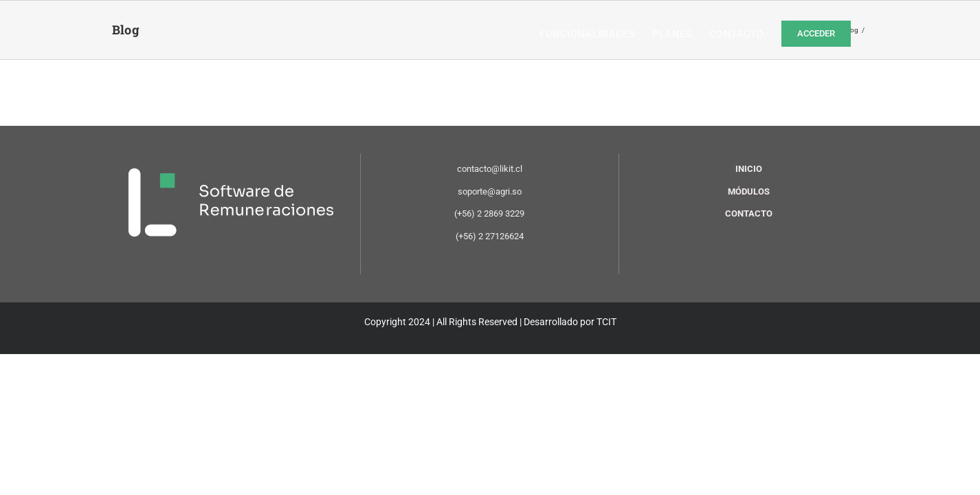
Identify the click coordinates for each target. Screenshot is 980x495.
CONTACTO (749, 213)
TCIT (606, 322)
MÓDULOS (749, 191)
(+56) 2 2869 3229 (489, 213)
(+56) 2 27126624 (490, 236)
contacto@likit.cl (490, 169)
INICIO (749, 169)
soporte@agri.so (490, 191)
